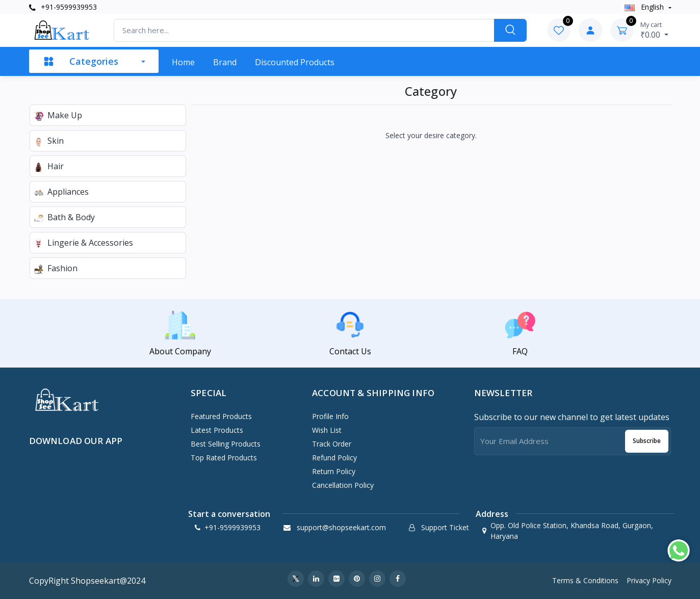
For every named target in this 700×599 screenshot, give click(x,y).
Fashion (56, 268)
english (645, 7)
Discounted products (295, 62)
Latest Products (217, 430)
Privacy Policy (649, 580)
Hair (49, 166)
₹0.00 (654, 30)
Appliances (61, 192)
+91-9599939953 (63, 7)
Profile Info (330, 416)
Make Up (58, 115)
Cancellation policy (343, 485)
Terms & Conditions (585, 580)
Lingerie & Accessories (84, 243)
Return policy (334, 471)
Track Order (332, 444)
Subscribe (647, 441)
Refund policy (334, 458)
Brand (225, 62)
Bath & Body (64, 217)
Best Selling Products (226, 444)
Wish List (327, 430)
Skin (49, 141)
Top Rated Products (224, 458)
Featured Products (221, 416)
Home (183, 62)
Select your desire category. (431, 135)
